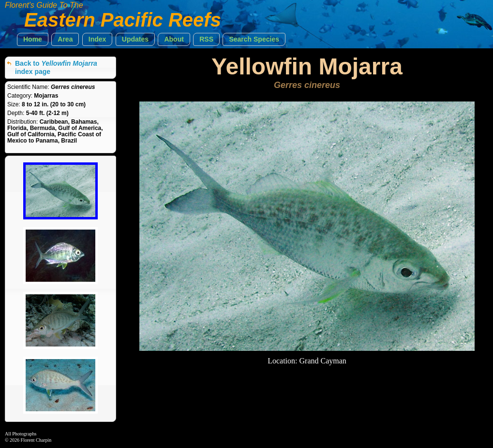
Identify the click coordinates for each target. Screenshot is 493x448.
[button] (33, 39)
